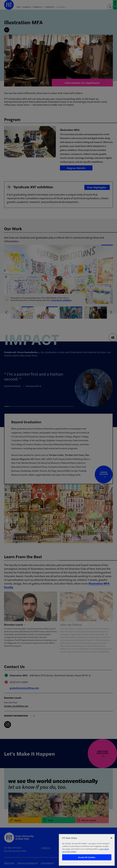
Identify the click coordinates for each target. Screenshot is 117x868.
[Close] (111, 838)
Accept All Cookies (87, 857)
